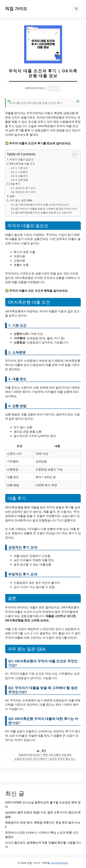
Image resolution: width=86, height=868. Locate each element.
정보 (44, 750)
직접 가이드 (16, 8)
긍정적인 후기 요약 (25, 188)
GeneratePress (59, 863)
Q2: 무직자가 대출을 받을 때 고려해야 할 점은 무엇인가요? (46, 209)
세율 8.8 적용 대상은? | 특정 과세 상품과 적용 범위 (45, 755)
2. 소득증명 (21, 172)
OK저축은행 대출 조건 (22, 164)
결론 (12, 196)
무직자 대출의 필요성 (22, 159)
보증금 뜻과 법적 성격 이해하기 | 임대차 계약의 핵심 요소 (45, 759)
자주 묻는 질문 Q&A (21, 200)
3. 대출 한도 (22, 176)
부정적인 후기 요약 (25, 192)
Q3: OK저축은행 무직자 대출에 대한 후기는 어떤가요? (44, 213)
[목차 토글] (73, 154)
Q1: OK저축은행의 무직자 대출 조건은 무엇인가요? (42, 205)
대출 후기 (15, 184)
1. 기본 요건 (22, 168)
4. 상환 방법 (22, 180)
